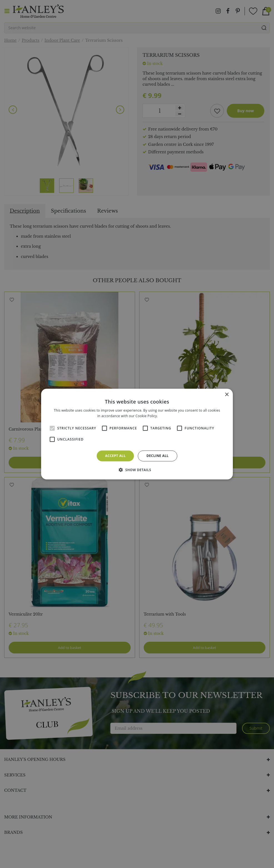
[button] (137, 470)
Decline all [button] (158, 456)
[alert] (137, 434)
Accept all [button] (115, 456)
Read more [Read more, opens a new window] (168, 416)
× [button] (227, 394)
